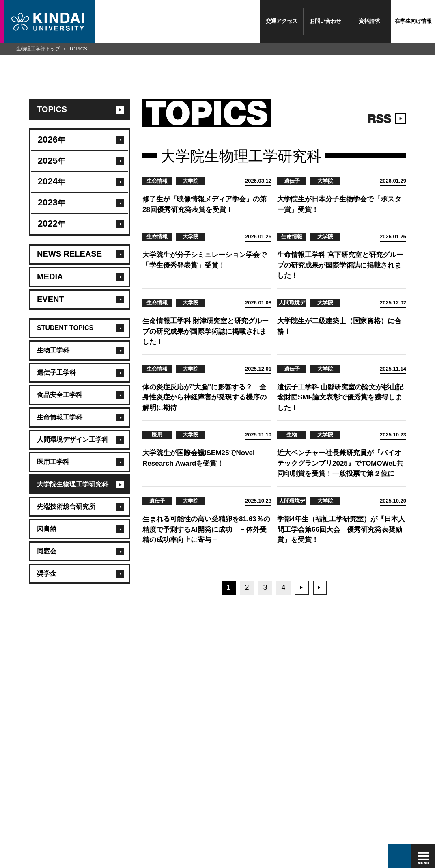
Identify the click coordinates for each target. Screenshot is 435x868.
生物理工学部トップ (38, 49)
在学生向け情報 (413, 21)
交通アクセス (282, 21)
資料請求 (369, 21)
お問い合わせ (325, 21)
